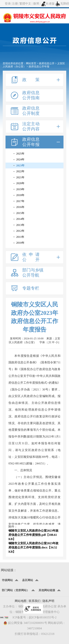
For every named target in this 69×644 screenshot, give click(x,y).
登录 (8, 4)
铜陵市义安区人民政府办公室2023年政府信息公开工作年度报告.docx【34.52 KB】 (33, 547)
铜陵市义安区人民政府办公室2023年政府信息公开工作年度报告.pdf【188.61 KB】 (33, 535)
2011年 (20, 237)
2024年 (20, 159)
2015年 (20, 213)
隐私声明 (48, 601)
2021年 (20, 177)
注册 (15, 4)
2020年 (20, 183)
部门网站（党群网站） (16, 590)
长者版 (48, 4)
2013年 (20, 225)
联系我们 (35, 601)
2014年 (20, 219)
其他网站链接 (47, 590)
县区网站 (28, 580)
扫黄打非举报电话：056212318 (35, 634)
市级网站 (7, 580)
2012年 (20, 231)
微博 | (37, 4)
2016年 (20, 207)
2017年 (20, 201)
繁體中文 (25, 4)
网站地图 (21, 601)
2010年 (20, 243)
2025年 (20, 154)
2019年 (20, 189)
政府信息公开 (47, 63)
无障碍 (62, 4)
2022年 (20, 171)
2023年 (20, 165)
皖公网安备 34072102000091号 (25, 623)
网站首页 (31, 63)
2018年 (20, 195)
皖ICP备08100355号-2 (43, 617)
